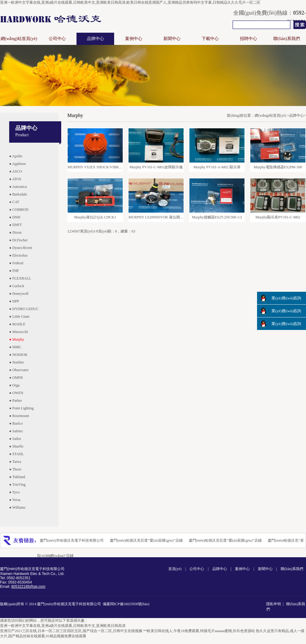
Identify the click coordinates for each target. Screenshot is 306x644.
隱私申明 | (276, 604)
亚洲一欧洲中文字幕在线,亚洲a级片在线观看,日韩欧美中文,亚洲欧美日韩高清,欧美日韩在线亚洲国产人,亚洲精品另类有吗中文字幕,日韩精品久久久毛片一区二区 (130, 2)
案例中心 (134, 39)
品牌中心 (95, 39)
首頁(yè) (175, 569)
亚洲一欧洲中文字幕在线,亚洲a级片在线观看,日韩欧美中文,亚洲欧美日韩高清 (63, 626)
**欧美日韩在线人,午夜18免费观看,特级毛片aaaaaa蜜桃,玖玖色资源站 (199, 631)
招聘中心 (248, 39)
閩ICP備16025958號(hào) (130, 604)
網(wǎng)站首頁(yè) (19, 39)
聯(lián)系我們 (286, 39)
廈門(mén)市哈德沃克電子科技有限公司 (72, 540)
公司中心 (57, 39)
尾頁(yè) (87, 231)
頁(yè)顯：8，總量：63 (117, 231)
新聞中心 (172, 39)
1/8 (96, 231)
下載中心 (210, 39)
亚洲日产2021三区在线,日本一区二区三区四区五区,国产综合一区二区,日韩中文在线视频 (71, 631)
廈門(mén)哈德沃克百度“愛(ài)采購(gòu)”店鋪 (146, 540)
